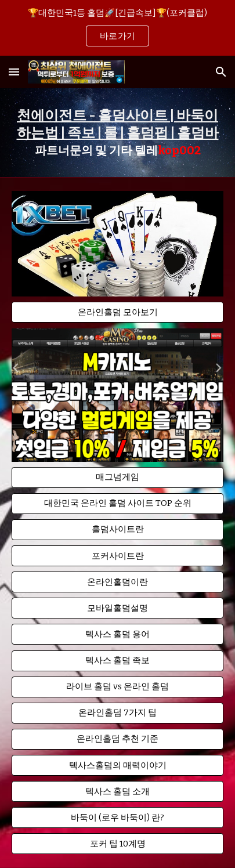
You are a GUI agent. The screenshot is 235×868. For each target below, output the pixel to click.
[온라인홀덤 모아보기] (117, 312)
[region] (117, 28)
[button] (14, 72)
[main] (117, 133)
